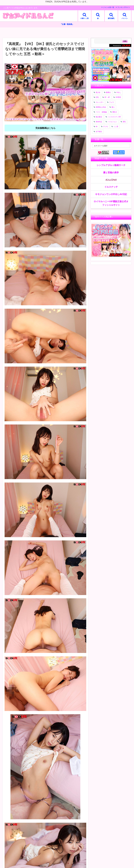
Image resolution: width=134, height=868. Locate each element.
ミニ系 (116, 127)
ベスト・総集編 (101, 112)
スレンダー (100, 102)
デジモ (105, 127)
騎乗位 (108, 93)
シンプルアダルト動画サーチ (111, 165)
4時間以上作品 (101, 107)
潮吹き (115, 112)
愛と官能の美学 (111, 172)
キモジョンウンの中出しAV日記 (111, 194)
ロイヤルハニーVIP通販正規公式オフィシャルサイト (111, 203)
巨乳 (97, 97)
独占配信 (99, 117)
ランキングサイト (124, 7)
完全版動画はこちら (45, 128)
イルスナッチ (111, 187)
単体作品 (99, 122)
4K (97, 127)
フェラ (111, 102)
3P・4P (107, 97)
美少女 (98, 93)
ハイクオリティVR (114, 117)
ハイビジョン (112, 122)
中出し (119, 93)
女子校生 (99, 132)
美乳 (124, 122)
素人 (113, 107)
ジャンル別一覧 (109, 7)
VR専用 (118, 97)
